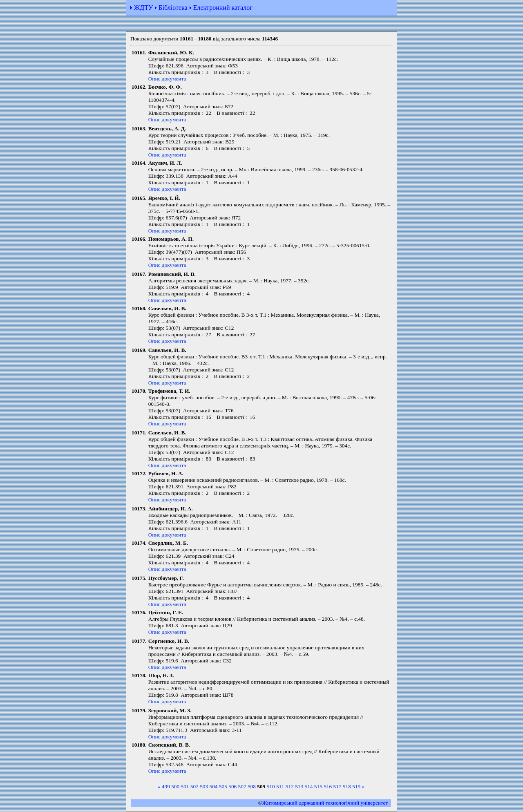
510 (271, 786)
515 (318, 786)
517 (337, 786)
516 (328, 786)
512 (290, 786)
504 (214, 786)
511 (280, 786)
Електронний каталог (223, 8)
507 (242, 786)
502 (194, 786)
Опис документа (167, 79)
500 (175, 786)
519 (356, 786)
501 (185, 786)
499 (166, 786)
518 (347, 786)
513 (299, 786)
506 (232, 786)
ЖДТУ (143, 8)
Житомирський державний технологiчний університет (325, 803)
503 (204, 786)
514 (308, 786)
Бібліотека (173, 8)
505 (223, 786)
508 (252, 786)
